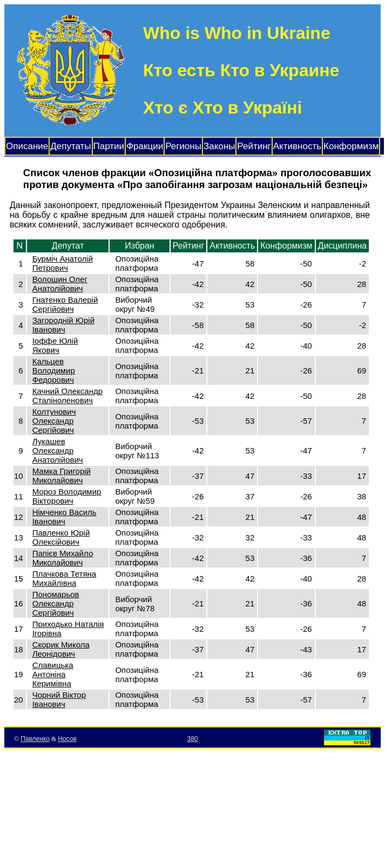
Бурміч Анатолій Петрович (63, 263)
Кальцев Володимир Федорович (54, 370)
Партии (109, 146)
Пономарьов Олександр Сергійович (56, 603)
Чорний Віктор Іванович (59, 699)
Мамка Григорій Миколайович (62, 476)
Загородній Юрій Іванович (63, 325)
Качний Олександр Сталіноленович (67, 396)
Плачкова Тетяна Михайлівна (65, 578)
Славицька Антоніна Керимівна (53, 674)
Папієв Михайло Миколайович (63, 558)
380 (192, 739)
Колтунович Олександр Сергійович (54, 421)
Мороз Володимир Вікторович (67, 496)
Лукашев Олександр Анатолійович (58, 450)
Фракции (145, 146)
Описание (27, 146)
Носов (67, 739)
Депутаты (70, 146)
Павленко (35, 739)
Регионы (183, 146)
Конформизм (351, 146)
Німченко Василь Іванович (65, 517)
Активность (297, 146)
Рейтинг (254, 146)
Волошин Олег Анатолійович (60, 284)
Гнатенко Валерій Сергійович (65, 304)
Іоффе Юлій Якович (55, 345)
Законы (219, 146)
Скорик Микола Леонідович (61, 649)
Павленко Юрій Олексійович (61, 537)
